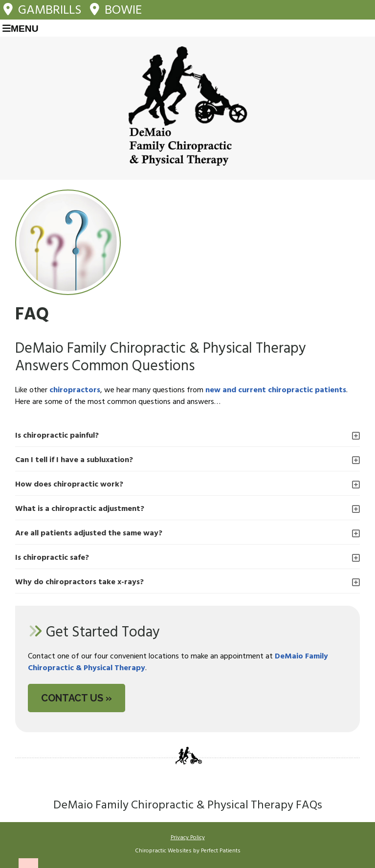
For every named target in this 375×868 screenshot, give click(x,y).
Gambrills (43, 9)
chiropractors (75, 390)
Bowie (116, 9)
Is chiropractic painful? (57, 436)
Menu (21, 29)
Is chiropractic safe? (52, 558)
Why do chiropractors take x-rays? (79, 582)
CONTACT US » (77, 698)
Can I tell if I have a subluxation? (74, 460)
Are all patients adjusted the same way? (89, 533)
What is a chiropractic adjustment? (80, 509)
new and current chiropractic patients (276, 390)
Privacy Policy (188, 838)
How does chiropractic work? (69, 485)
